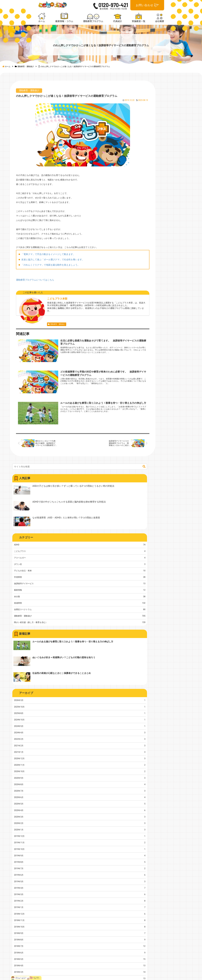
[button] (186, 105)
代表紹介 (129, 890)
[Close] (16, 977)
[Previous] (3, 975)
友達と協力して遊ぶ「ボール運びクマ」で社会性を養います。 (53, 291)
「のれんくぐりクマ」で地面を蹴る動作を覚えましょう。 (51, 296)
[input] (165, 106)
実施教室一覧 (165, 873)
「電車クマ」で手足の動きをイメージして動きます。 (49, 286)
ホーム (128, 873)
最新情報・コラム (134, 878)
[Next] (10, 975)
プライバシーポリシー (170, 884)
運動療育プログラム (135, 884)
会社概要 (163, 878)
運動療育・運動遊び (30, 107)
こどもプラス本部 (48, 330)
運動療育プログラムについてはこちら (36, 311)
